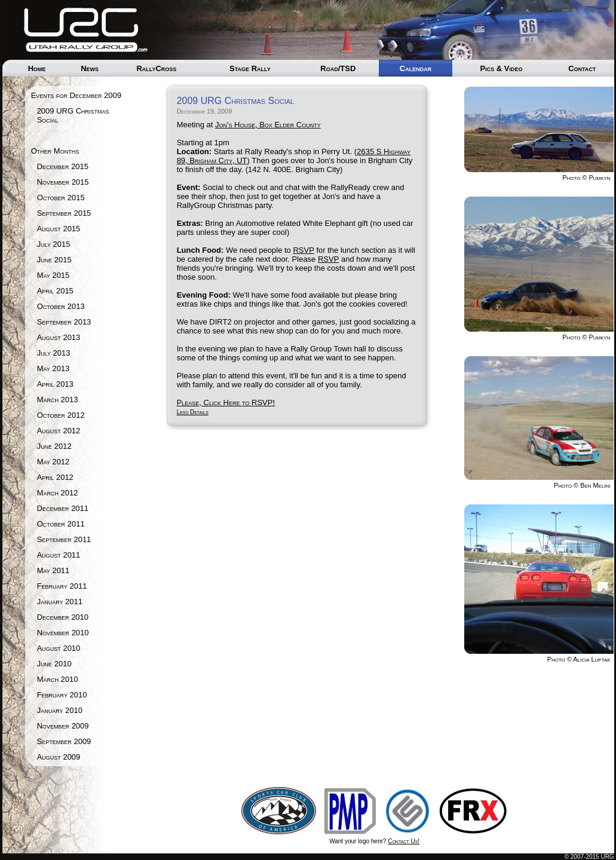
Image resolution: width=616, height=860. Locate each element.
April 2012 (55, 477)
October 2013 (61, 306)
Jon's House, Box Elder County (268, 125)
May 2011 (53, 570)
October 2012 (61, 415)
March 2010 (58, 679)
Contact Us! (404, 841)
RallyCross (156, 68)
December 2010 (63, 617)
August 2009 (59, 757)
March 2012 (58, 493)
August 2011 (59, 555)
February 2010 (62, 695)
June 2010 (54, 664)
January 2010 (60, 710)
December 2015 (63, 166)
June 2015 (54, 260)
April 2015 (55, 291)
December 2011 (63, 508)
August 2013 (59, 337)
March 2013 (58, 400)
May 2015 (53, 275)
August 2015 (59, 229)
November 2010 (63, 633)
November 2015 (63, 182)
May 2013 (53, 368)
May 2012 (53, 462)
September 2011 (64, 539)
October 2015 (61, 198)
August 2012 (59, 431)
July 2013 (54, 353)
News (90, 68)
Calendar (416, 68)
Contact (582, 68)
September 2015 (64, 213)
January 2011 (60, 602)
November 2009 (63, 726)
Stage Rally (250, 68)
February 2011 (62, 586)
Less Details (193, 412)
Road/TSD (338, 68)
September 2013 (64, 322)
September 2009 (64, 741)
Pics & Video (501, 68)
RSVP (303, 250)
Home (37, 68)
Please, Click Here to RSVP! (226, 403)
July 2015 (54, 244)
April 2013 (55, 384)
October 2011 (61, 524)
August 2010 (59, 648)
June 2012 (54, 446)
